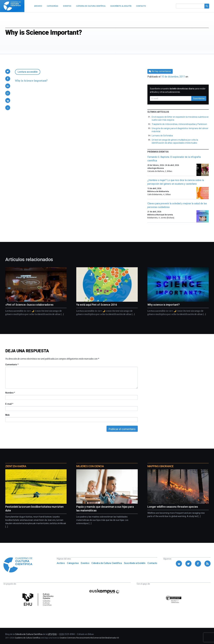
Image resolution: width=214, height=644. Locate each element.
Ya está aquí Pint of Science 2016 (97, 305)
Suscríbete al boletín (135, 563)
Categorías (73, 563)
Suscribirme (199, 98)
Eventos (85, 563)
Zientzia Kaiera (16, 466)
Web (7, 415)
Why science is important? (164, 305)
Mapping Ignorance (160, 466)
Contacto (152, 563)
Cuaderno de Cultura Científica (27, 638)
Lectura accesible (28, 72)
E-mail (9, 404)
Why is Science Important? (31, 81)
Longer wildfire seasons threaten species (173, 507)
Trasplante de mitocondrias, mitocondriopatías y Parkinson (179, 124)
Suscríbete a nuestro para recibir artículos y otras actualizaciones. (178, 90)
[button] (8, 71)
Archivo (61, 563)
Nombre (10, 393)
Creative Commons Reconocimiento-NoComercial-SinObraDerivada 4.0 (89, 638)
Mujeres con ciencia (90, 466)
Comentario (12, 365)
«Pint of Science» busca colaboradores (29, 305)
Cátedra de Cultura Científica (107, 563)
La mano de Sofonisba (162, 136)
